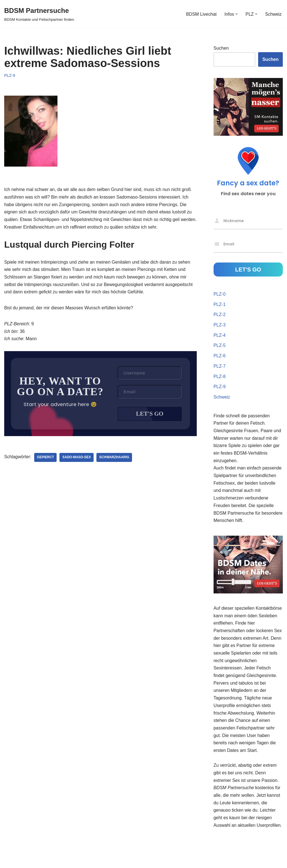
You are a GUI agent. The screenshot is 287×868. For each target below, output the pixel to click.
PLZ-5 (220, 346)
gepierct (46, 460)
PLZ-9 (10, 75)
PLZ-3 (220, 326)
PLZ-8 (220, 378)
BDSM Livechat (201, 14)
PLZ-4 (220, 336)
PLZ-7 (220, 368)
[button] (236, 14)
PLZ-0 (220, 294)
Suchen (221, 48)
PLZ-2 (220, 315)
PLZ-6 (220, 357)
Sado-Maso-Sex (77, 460)
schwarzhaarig (115, 460)
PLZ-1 (220, 305)
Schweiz (273, 14)
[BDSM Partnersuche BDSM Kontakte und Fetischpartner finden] (39, 14)
